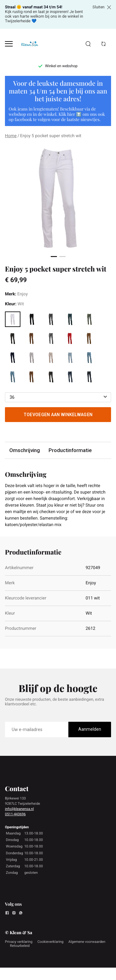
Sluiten (102, 7)
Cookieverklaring (50, 942)
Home (11, 136)
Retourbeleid (20, 946)
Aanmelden (90, 729)
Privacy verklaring (19, 942)
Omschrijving (25, 450)
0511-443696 (15, 814)
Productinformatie (70, 450)
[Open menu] (9, 44)
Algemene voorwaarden (87, 942)
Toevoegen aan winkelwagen (58, 415)
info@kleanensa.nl (19, 809)
